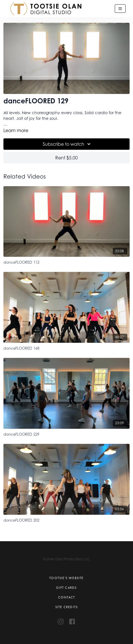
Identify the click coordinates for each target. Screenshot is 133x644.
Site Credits (66, 607)
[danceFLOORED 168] (67, 347)
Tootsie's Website (66, 578)
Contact (66, 597)
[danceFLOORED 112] (67, 262)
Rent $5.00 (66, 158)
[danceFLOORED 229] (67, 433)
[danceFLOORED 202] (67, 519)
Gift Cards (66, 588)
